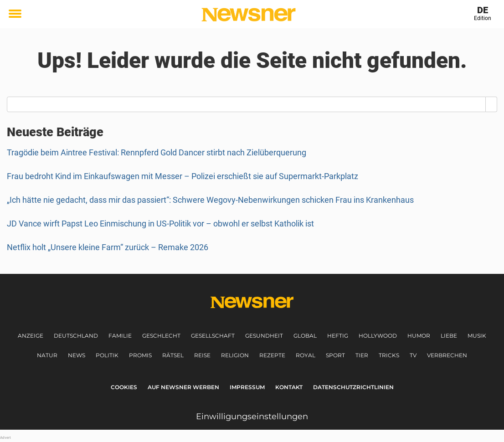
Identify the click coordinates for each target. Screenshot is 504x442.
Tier (362, 355)
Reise (202, 355)
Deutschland (76, 336)
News (77, 355)
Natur (47, 355)
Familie (120, 336)
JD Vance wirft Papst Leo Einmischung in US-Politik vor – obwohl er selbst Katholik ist (160, 224)
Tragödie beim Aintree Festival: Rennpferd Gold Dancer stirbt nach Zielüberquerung (157, 152)
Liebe (449, 336)
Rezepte (272, 355)
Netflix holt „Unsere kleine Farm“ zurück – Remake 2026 (108, 247)
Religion (235, 355)
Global (305, 336)
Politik (107, 355)
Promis (140, 355)
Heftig (338, 336)
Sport (335, 355)
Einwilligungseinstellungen (252, 416)
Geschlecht (161, 336)
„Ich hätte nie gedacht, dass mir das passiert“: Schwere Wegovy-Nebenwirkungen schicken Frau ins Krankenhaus (210, 200)
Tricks (389, 355)
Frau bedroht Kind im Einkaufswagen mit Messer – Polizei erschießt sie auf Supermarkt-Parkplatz (183, 176)
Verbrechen (447, 355)
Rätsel (173, 355)
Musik (477, 336)
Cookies (124, 387)
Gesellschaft (213, 336)
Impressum (247, 387)
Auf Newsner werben (183, 387)
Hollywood (378, 336)
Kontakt (289, 387)
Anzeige (31, 336)
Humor (419, 336)
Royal (306, 355)
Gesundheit (264, 336)
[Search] (491, 104)
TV (413, 355)
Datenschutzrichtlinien (353, 387)
